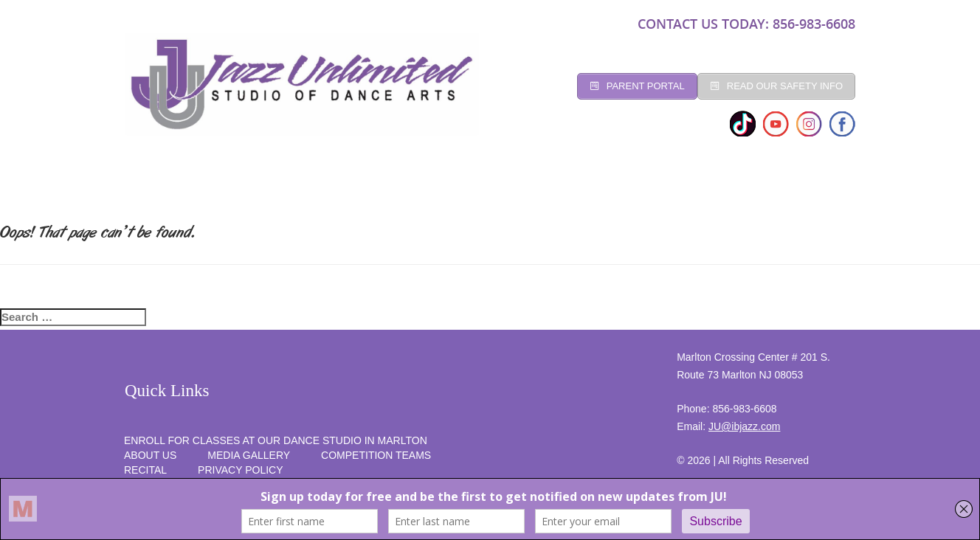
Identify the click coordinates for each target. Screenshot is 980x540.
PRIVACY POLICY (240, 470)
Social (456, 183)
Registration (373, 183)
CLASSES (286, 183)
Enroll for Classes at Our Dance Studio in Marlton (276, 440)
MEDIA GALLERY (249, 455)
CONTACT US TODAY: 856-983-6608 (746, 24)
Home (154, 183)
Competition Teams (556, 183)
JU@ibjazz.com (744, 426)
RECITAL (745, 183)
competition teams (376, 455)
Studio (216, 183)
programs (667, 183)
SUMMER (817, 183)
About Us (150, 455)
